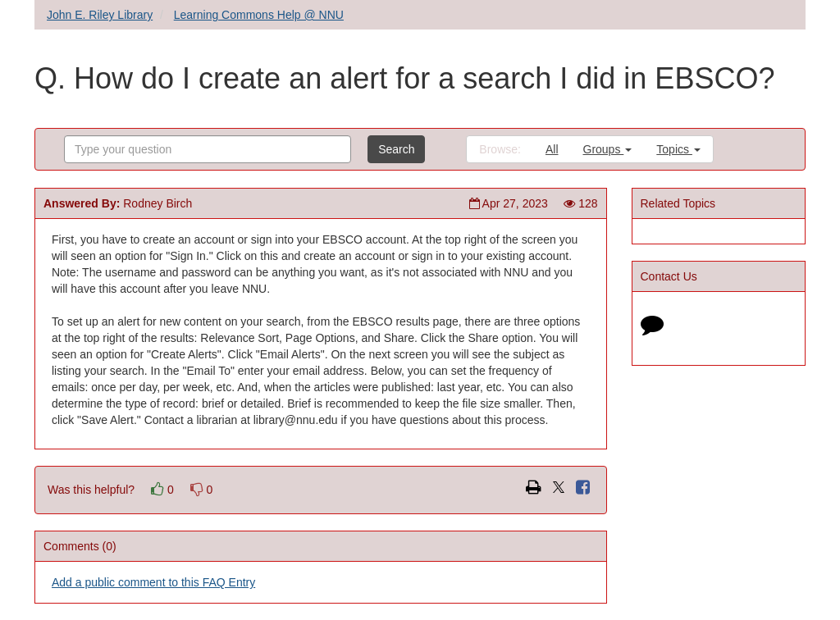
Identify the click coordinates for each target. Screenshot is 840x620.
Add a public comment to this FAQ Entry (153, 582)
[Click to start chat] (652, 328)
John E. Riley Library (100, 15)
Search (396, 149)
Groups (608, 149)
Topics (678, 149)
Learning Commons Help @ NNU (259, 15)
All (552, 149)
